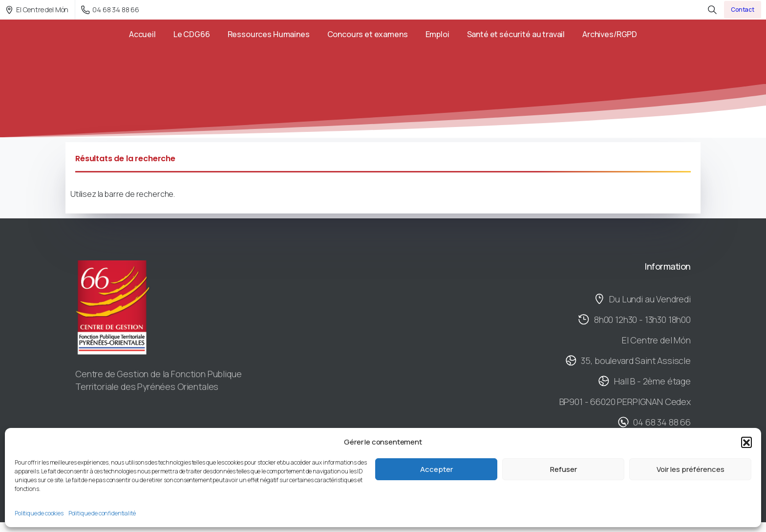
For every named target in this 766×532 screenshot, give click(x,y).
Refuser (564, 469)
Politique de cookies (39, 513)
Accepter (436, 469)
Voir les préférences (691, 469)
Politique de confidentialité (102, 513)
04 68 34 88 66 (110, 10)
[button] (746, 442)
